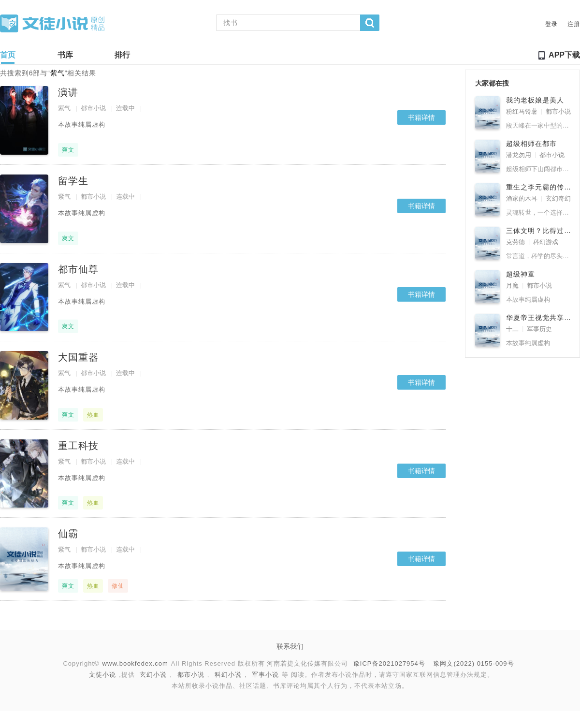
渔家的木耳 (522, 198)
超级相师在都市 (531, 144)
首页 (8, 57)
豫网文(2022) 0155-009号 (473, 663)
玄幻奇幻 (558, 198)
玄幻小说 (153, 675)
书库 (65, 57)
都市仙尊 (78, 269)
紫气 (64, 108)
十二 (512, 329)
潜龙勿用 (519, 155)
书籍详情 (421, 117)
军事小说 (265, 675)
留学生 (73, 181)
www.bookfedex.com (135, 663)
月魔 (512, 285)
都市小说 (93, 108)
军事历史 (539, 329)
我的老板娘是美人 (535, 100)
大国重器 (78, 357)
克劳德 (515, 242)
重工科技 (78, 446)
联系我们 (290, 646)
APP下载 (564, 55)
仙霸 (68, 534)
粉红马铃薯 (522, 111)
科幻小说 (228, 675)
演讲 (68, 92)
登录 (551, 24)
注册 (574, 24)
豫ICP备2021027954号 (389, 663)
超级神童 (521, 274)
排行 (122, 57)
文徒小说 (102, 675)
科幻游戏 (546, 242)
